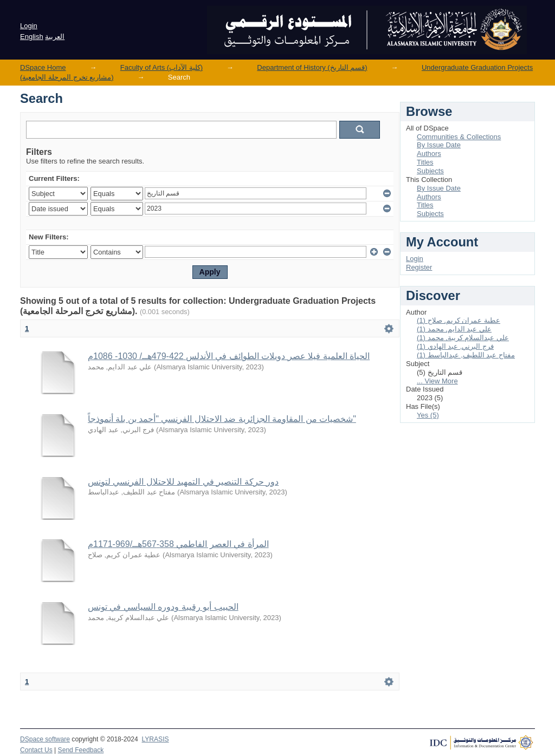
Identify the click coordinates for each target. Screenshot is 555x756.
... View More (437, 381)
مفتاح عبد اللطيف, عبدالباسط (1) (466, 355)
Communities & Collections (459, 137)
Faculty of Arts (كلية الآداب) (162, 67)
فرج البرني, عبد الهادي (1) (455, 346)
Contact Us (36, 750)
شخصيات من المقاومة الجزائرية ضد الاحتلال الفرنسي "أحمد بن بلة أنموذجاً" (222, 419)
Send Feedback (81, 750)
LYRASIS (155, 739)
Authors (429, 154)
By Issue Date (439, 145)
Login (29, 26)
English (32, 37)
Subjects (430, 171)
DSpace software (45, 739)
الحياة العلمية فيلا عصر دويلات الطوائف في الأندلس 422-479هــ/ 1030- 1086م (229, 356)
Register (419, 267)
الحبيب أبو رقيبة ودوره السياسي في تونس (163, 607)
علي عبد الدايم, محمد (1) (454, 329)
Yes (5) (428, 415)
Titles (425, 162)
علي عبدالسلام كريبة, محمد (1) (463, 338)
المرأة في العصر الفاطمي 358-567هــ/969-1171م (178, 544)
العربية (55, 37)
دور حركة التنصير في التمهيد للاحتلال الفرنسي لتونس (183, 482)
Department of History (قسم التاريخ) (312, 67)
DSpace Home (43, 67)
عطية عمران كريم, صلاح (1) (459, 320)
